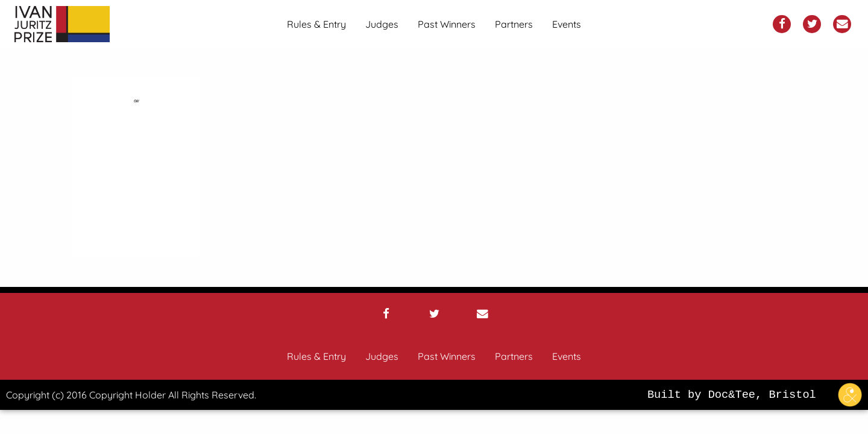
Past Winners (447, 24)
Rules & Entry (316, 24)
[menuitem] (316, 24)
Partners (514, 24)
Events (567, 24)
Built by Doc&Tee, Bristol (758, 395)
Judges (382, 24)
